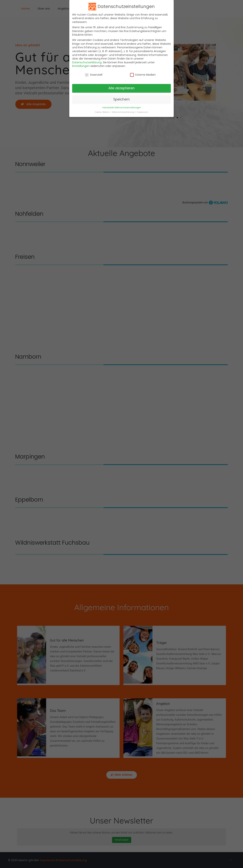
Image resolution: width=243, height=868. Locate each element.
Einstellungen (81, 66)
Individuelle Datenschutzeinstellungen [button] (122, 108)
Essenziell (94, 75)
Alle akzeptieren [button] (121, 88)
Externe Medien (143, 75)
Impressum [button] (142, 112)
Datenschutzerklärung (87, 62)
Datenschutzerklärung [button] (123, 112)
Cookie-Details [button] (102, 112)
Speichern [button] (121, 99)
